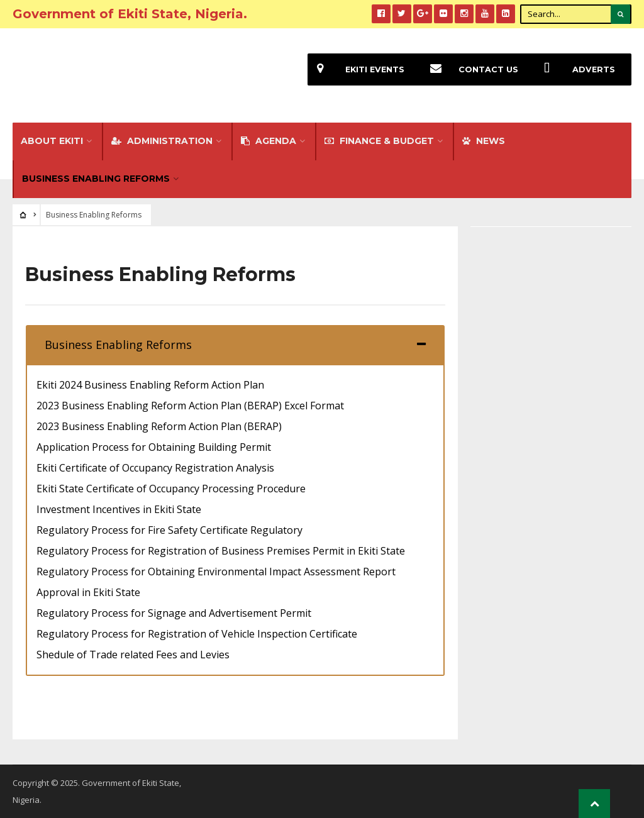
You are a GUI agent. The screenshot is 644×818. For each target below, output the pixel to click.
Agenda (269, 141)
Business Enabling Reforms (96, 179)
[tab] (235, 345)
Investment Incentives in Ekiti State (119, 509)
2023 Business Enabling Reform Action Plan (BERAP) (159, 426)
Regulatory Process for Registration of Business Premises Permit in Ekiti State (221, 551)
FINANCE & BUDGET (379, 141)
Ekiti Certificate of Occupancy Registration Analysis (155, 468)
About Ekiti (52, 141)
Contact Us (469, 69)
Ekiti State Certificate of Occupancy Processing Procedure (171, 489)
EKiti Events (356, 69)
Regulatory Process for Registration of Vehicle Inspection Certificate (197, 634)
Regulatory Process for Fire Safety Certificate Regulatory (169, 530)
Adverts (575, 69)
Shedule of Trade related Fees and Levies (133, 655)
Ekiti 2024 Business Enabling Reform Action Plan (150, 385)
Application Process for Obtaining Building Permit (154, 447)
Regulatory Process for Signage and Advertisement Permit (174, 613)
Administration (162, 141)
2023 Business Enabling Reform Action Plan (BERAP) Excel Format (190, 406)
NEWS (484, 141)
